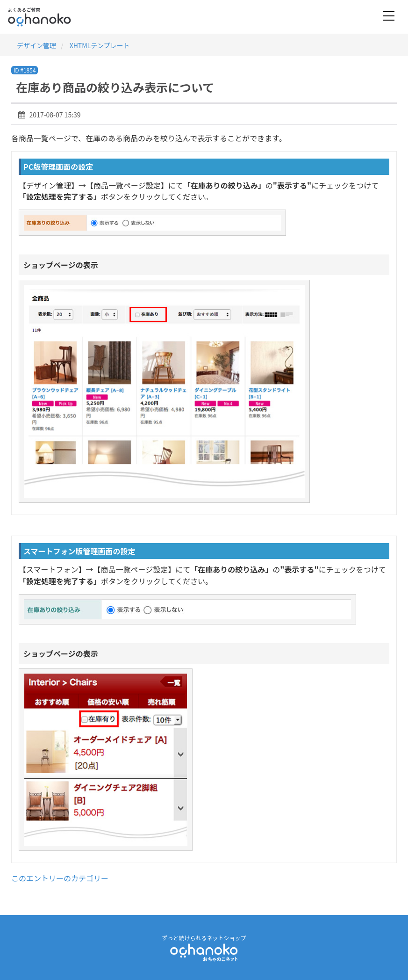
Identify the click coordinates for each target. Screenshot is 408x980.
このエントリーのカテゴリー (60, 878)
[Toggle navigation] (389, 17)
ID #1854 (25, 70)
